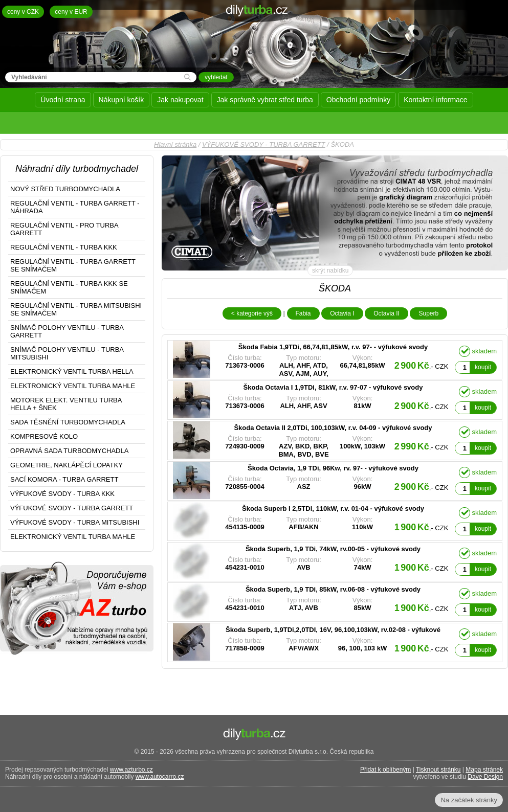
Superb (428, 313)
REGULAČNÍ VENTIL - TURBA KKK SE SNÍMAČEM (69, 287)
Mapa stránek (484, 770)
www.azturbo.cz (131, 770)
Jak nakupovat (180, 100)
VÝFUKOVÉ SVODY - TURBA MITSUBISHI (75, 522)
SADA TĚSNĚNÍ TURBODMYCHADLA (68, 422)
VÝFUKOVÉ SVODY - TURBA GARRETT (264, 144)
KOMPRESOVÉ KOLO (44, 436)
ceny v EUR (71, 12)
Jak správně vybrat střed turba (265, 100)
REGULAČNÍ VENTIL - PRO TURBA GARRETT (64, 229)
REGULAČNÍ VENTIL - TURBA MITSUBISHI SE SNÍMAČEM (76, 309)
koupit (483, 367)
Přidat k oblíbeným (385, 770)
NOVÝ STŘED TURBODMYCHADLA (65, 189)
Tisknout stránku (438, 770)
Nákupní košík (122, 100)
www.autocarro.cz (160, 777)
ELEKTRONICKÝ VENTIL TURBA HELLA (72, 371)
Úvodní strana (63, 100)
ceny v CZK (23, 12)
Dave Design (485, 777)
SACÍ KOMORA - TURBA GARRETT (64, 479)
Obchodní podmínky (358, 100)
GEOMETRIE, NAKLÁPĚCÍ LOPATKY (67, 465)
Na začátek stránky (469, 800)
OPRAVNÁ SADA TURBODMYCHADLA (69, 451)
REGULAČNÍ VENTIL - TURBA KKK (64, 247)
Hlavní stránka (175, 144)
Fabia (303, 313)
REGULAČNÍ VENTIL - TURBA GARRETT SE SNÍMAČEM (73, 265)
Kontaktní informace (436, 100)
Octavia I (342, 313)
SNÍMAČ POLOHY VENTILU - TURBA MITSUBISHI (67, 353)
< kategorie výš (252, 313)
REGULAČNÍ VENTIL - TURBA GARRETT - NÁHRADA (75, 207)
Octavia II (386, 313)
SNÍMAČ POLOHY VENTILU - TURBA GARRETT (67, 331)
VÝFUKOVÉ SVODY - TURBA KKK (62, 494)
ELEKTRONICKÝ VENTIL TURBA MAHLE (73, 386)
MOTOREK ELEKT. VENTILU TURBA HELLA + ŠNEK (66, 404)
